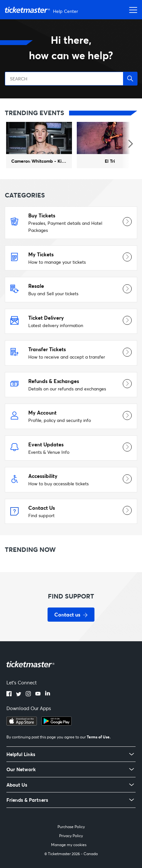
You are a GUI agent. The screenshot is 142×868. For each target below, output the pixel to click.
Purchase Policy (71, 827)
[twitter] (19, 694)
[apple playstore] (22, 724)
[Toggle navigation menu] (131, 10)
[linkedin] (48, 694)
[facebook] (9, 694)
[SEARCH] (71, 79)
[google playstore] (57, 724)
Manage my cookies (69, 845)
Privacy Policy (71, 836)
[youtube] (38, 694)
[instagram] (28, 694)
